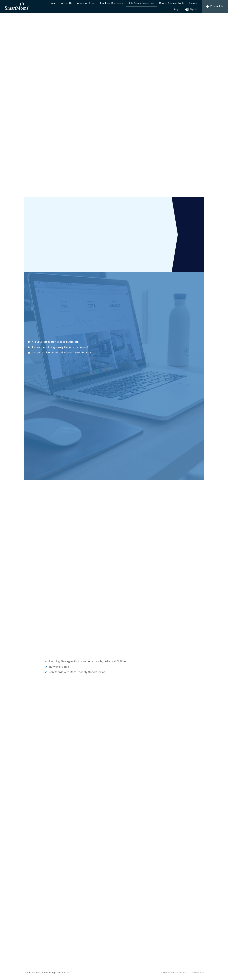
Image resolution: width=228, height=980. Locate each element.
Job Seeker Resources (141, 3)
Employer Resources (112, 3)
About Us (67, 3)
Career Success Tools (172, 3)
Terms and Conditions (173, 973)
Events (193, 3)
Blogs (177, 9)
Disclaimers (197, 973)
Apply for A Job (86, 3)
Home (53, 3)
